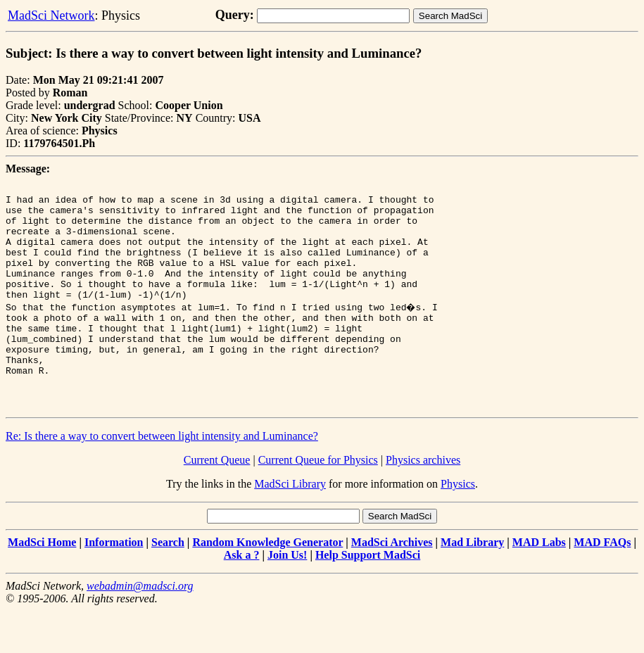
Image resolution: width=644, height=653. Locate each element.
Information (114, 584)
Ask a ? (242, 597)
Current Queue (217, 502)
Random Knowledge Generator (267, 584)
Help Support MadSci (368, 597)
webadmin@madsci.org (140, 628)
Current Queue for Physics (318, 502)
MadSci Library (290, 526)
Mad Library (472, 584)
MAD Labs (539, 584)
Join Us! (287, 597)
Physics (458, 526)
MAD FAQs (602, 584)
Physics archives (423, 502)
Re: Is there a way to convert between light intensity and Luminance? (162, 478)
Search (168, 584)
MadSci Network (51, 15)
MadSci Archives (392, 584)
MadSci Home (42, 584)
